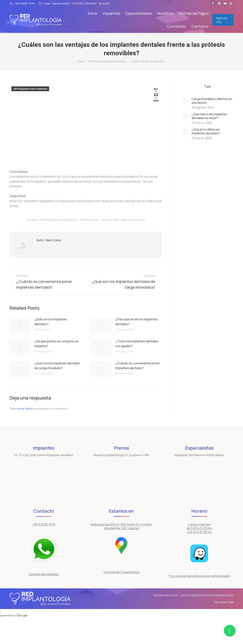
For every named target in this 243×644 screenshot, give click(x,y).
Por (89, 220)
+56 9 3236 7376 (22, 4)
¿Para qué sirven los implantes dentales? (137, 322)
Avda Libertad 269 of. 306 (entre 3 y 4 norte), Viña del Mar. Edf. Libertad (122, 526)
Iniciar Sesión (26, 408)
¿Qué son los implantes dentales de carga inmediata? (57, 366)
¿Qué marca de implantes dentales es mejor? (209, 116)
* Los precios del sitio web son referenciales (199, 576)
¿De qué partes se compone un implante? (56, 344)
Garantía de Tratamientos (122, 572)
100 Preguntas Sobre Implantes (30, 89)
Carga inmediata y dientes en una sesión (212, 101)
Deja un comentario (133, 220)
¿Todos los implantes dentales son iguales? (137, 344)
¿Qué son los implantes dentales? (51, 322)
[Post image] (20, 326)
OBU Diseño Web (224, 602)
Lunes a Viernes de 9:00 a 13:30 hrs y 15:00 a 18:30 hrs (199, 528)
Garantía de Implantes (44, 574)
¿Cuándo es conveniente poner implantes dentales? (138, 366)
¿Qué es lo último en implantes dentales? (206, 131)
